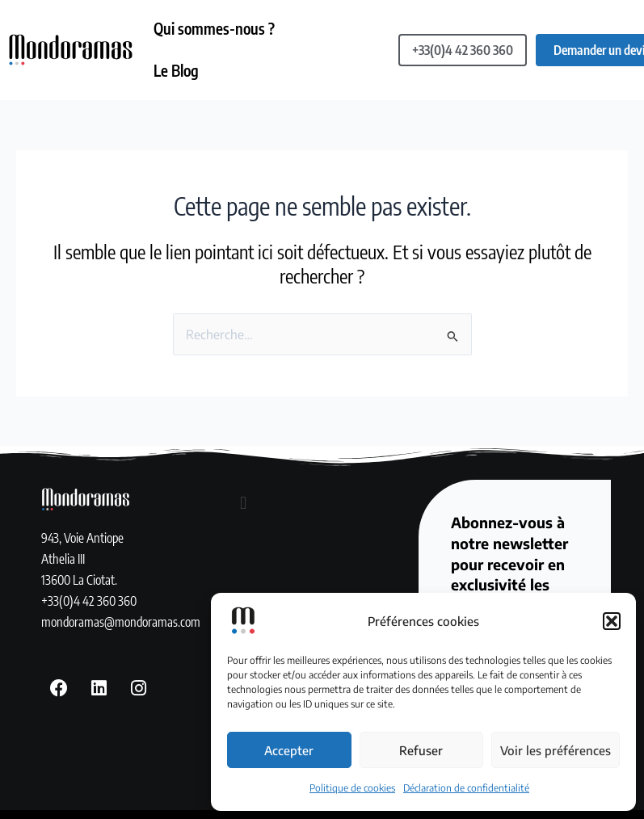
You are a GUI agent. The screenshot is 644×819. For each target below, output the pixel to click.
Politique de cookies (352, 788)
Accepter (289, 750)
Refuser (421, 750)
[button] (612, 621)
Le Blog (177, 68)
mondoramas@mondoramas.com (121, 618)
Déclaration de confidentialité (466, 788)
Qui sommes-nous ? (215, 28)
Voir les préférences (556, 750)
